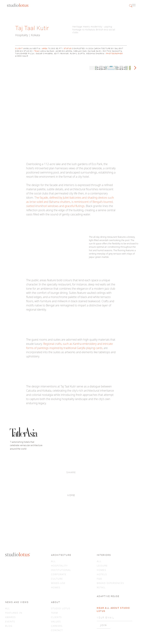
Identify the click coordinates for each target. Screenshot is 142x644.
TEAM (55, 613)
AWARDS (11, 617)
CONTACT (57, 630)
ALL (53, 561)
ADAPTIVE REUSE (108, 596)
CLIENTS (57, 617)
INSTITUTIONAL (61, 570)
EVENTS (10, 621)
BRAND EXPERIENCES (110, 583)
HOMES (56, 587)
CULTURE (57, 579)
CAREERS (57, 626)
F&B (99, 579)
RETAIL (101, 587)
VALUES (56, 621)
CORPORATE (59, 574)
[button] (135, 6)
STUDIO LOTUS (61, 608)
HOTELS (102, 574)
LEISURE (102, 566)
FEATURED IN (14, 613)
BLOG (9, 626)
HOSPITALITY (59, 566)
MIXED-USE (58, 583)
